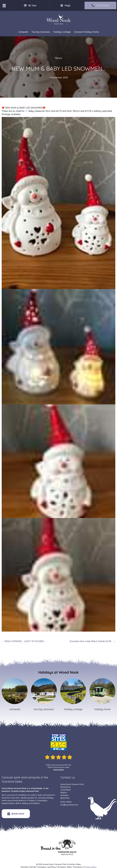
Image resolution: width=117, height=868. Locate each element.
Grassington (42, 800)
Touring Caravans (41, 32)
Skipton (32, 800)
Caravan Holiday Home (86, 32)
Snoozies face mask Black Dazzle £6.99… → (93, 641)
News (58, 58)
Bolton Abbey (22, 803)
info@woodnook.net (69, 805)
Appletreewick (8, 803)
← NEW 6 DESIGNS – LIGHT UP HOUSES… (23, 641)
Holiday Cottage (62, 32)
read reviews (59, 770)
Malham (36, 803)
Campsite (23, 32)
